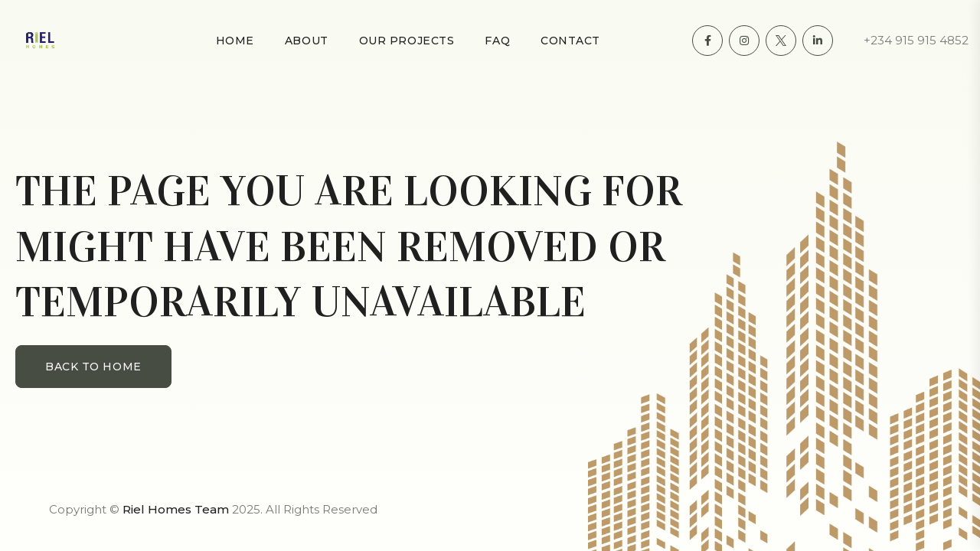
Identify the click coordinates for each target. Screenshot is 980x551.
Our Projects (407, 41)
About (307, 41)
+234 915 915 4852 (916, 40)
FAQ (497, 41)
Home (235, 41)
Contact (570, 41)
